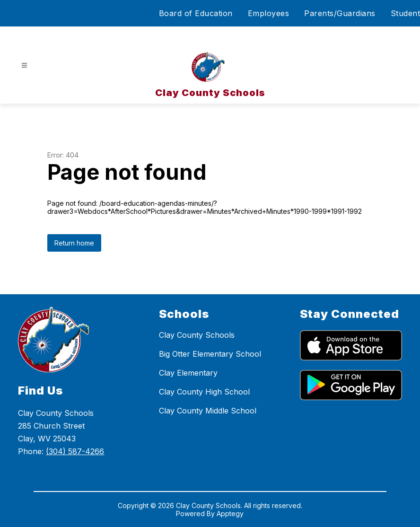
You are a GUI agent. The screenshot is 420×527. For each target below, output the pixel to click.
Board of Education (196, 13)
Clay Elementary (188, 373)
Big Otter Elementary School (210, 354)
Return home (74, 243)
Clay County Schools (197, 335)
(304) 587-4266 (75, 451)
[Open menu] (24, 66)
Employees (269, 13)
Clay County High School (204, 392)
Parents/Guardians (340, 13)
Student (406, 13)
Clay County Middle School (208, 411)
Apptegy (230, 514)
